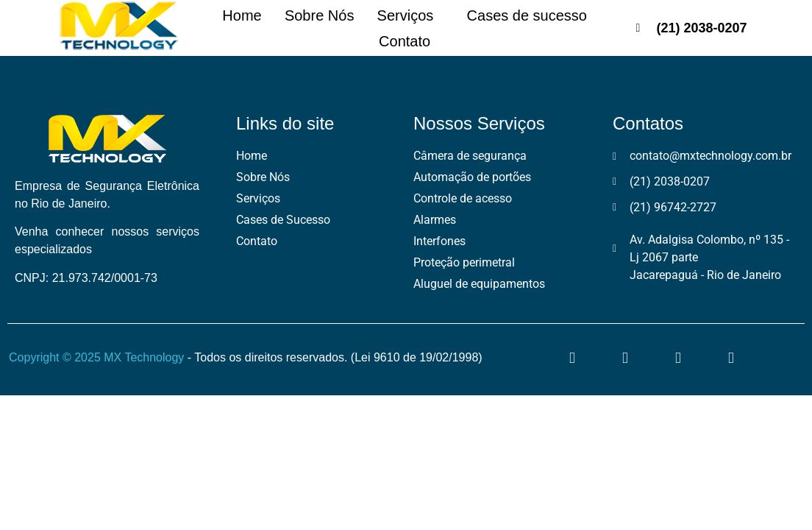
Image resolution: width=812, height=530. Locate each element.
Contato (405, 41)
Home (232, 15)
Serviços (414, 15)
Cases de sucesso (537, 15)
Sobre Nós (317, 15)
